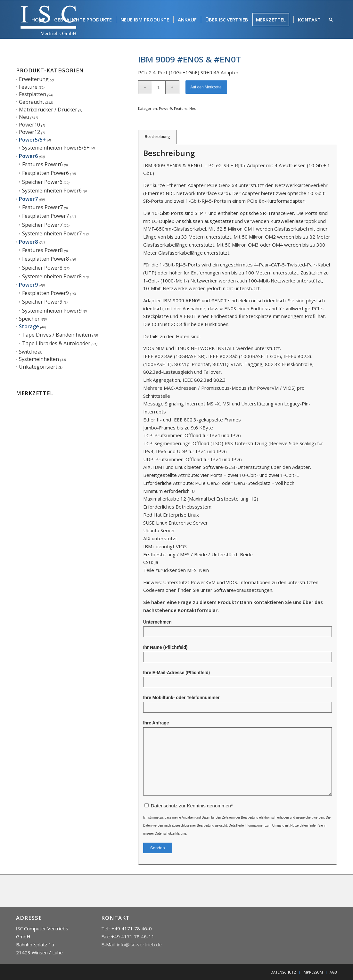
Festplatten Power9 (45, 293)
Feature (28, 87)
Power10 (29, 125)
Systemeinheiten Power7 (52, 233)
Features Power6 (42, 164)
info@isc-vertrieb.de (139, 944)
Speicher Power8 (42, 268)
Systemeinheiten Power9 (52, 311)
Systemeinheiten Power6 (52, 191)
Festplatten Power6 (45, 173)
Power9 (28, 285)
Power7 (28, 199)
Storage (29, 326)
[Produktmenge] (159, 87)
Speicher (29, 319)
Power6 (28, 156)
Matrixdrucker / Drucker (48, 110)
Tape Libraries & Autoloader (56, 343)
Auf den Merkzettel (206, 87)
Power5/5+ (32, 140)
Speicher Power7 (42, 225)
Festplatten (33, 94)
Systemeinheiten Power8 (52, 276)
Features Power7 (42, 207)
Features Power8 (42, 250)
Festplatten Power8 (45, 259)
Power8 (28, 242)
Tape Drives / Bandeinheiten (57, 335)
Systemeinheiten (39, 359)
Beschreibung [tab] (157, 137)
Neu (24, 117)
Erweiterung (34, 79)
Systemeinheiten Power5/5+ (56, 148)
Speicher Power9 (42, 302)
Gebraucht (32, 102)
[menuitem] (38, 20)
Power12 (29, 132)
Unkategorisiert (38, 367)
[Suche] (331, 20)
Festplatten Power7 (45, 216)
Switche (28, 352)
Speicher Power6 (42, 182)
